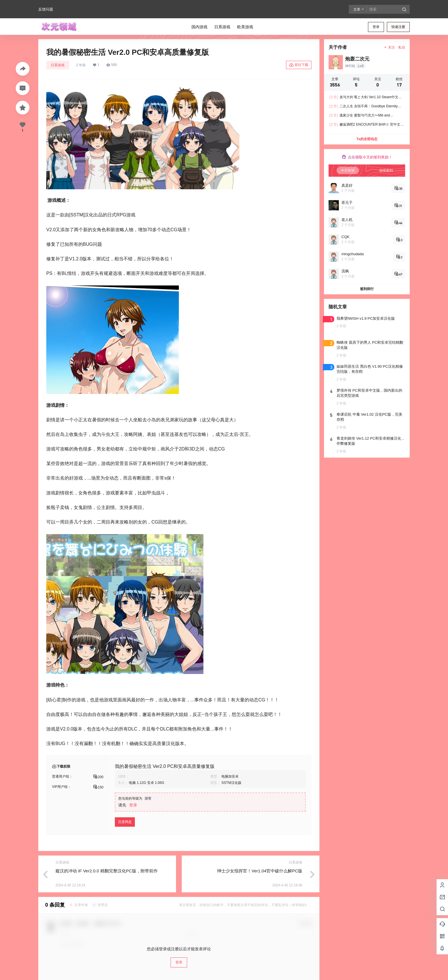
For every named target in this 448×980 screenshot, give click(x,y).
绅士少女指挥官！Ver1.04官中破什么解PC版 (260, 871)
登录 (376, 27)
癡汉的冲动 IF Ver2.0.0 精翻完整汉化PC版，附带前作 (107, 871)
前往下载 (299, 65)
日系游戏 (58, 65)
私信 (402, 47)
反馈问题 (46, 9)
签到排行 (367, 289)
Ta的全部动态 (367, 139)
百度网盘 (125, 822)
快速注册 (398, 27)
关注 (389, 47)
